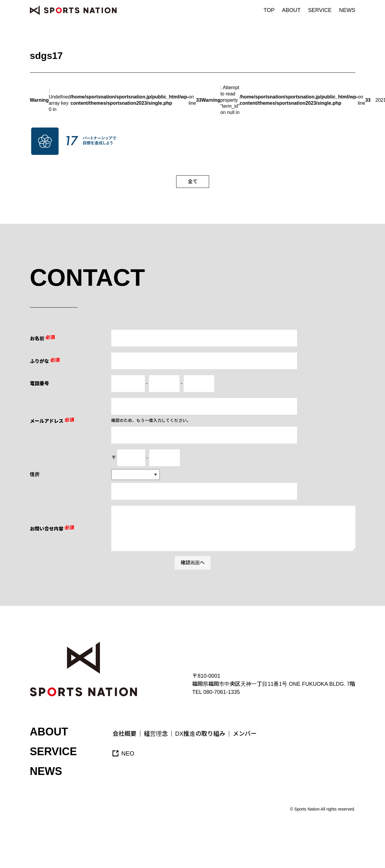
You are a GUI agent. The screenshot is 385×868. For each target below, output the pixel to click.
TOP (269, 10)
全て (193, 181)
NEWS (347, 10)
